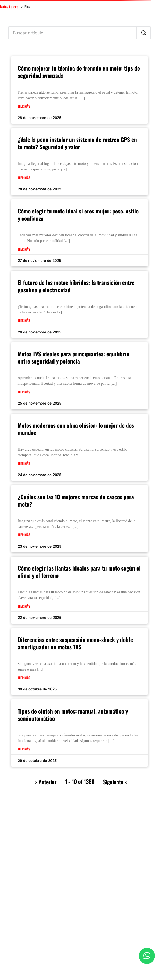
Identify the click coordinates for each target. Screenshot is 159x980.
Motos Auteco (9, 7)
